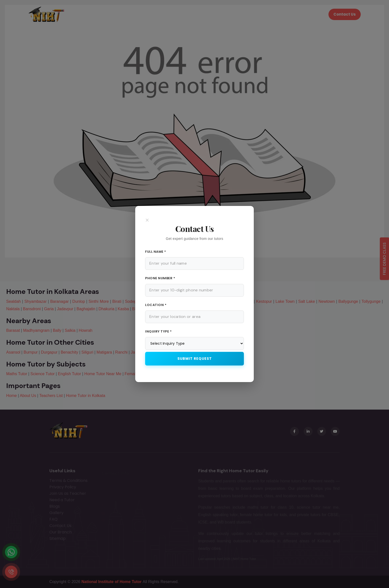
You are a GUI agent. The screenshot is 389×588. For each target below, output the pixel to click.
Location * (156, 305)
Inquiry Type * (158, 331)
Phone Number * (160, 278)
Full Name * (156, 252)
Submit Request (195, 359)
